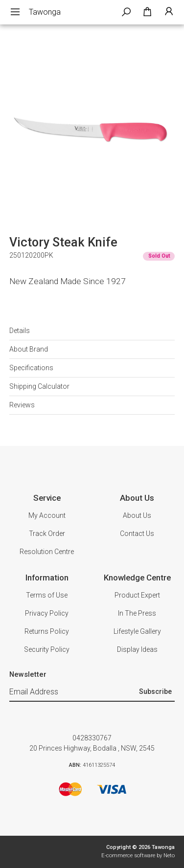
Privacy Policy (47, 613)
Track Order (47, 534)
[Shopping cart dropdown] (147, 12)
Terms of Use (47, 595)
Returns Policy (47, 631)
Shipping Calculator (39, 386)
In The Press (137, 613)
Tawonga (45, 12)
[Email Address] (73, 692)
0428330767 (92, 738)
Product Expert (137, 595)
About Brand (29, 349)
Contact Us (137, 534)
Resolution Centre (47, 552)
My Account (47, 515)
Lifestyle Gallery (137, 631)
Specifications (31, 368)
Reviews (22, 405)
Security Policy (47, 649)
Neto (169, 856)
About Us (137, 515)
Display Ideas (137, 649)
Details (20, 331)
